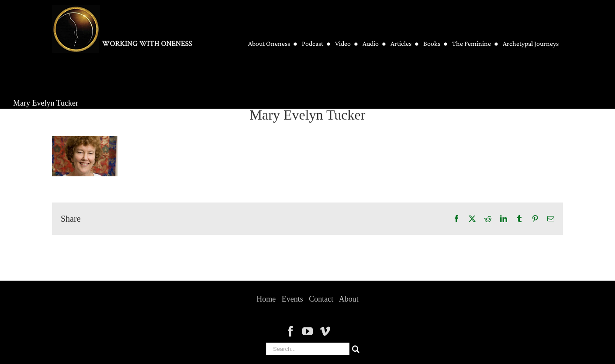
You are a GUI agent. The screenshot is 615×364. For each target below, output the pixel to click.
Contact (321, 299)
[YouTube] (307, 331)
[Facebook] (290, 331)
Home (266, 299)
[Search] (356, 349)
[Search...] (308, 349)
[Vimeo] (325, 331)
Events (292, 299)
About (349, 299)
